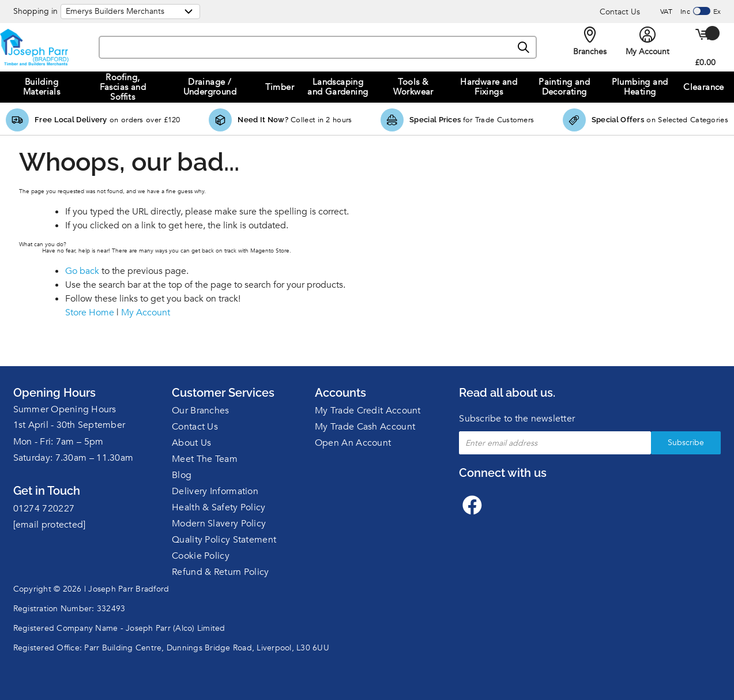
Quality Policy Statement (224, 540)
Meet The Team (205, 459)
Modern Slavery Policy (219, 524)
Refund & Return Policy (221, 572)
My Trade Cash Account (365, 427)
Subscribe (686, 443)
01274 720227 (44, 509)
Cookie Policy (201, 556)
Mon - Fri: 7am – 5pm (59, 442)
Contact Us (620, 12)
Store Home (90, 313)
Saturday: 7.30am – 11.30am (74, 458)
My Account (146, 313)
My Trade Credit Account (368, 411)
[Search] (524, 48)
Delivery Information (215, 491)
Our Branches (201, 411)
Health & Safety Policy (219, 507)
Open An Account (353, 443)
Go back (82, 271)
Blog (182, 475)
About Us (191, 443)
